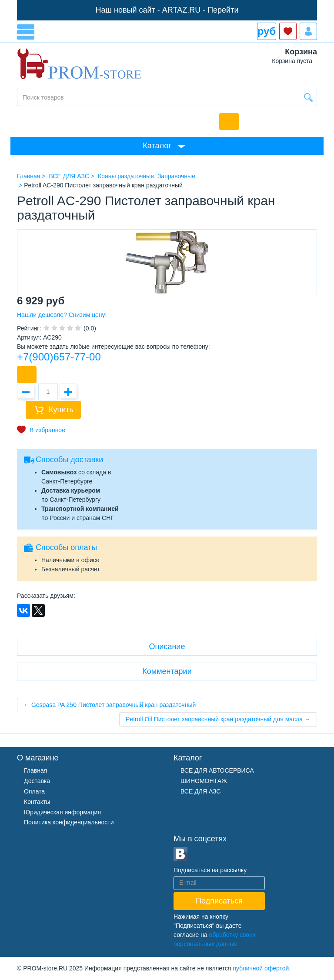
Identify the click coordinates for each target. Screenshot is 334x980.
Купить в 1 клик (27, 375)
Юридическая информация (62, 812)
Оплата (34, 791)
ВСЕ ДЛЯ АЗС (200, 791)
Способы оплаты (66, 547)
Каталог (157, 146)
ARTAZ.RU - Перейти (200, 10)
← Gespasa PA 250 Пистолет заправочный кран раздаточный (110, 705)
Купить (61, 410)
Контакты (37, 802)
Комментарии (167, 671)
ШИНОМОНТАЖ (204, 781)
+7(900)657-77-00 (59, 357)
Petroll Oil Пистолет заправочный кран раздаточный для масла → (218, 719)
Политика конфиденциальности (69, 822)
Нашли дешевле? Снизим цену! (62, 315)
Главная (35, 770)
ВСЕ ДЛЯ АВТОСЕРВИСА (217, 770)
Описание (167, 647)
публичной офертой (261, 968)
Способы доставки (69, 460)
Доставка (37, 781)
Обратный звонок (229, 122)
